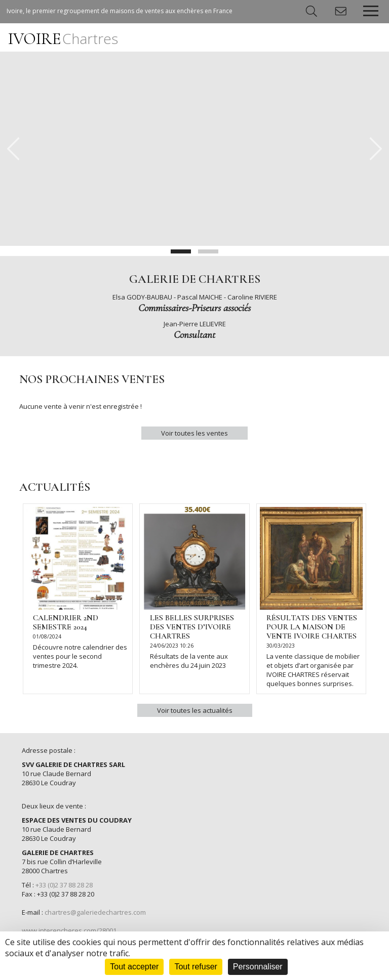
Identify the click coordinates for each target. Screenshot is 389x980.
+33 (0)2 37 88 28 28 (64, 885)
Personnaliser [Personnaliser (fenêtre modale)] (258, 967)
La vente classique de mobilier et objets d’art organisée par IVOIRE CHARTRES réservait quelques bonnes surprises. (313, 670)
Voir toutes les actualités (195, 710)
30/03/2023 (281, 646)
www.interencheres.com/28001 (69, 930)
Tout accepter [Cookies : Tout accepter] (134, 967)
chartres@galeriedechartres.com (95, 912)
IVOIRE (63, 39)
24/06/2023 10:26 (172, 646)
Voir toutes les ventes (194, 433)
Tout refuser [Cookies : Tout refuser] (196, 967)
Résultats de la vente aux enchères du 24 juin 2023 (189, 661)
